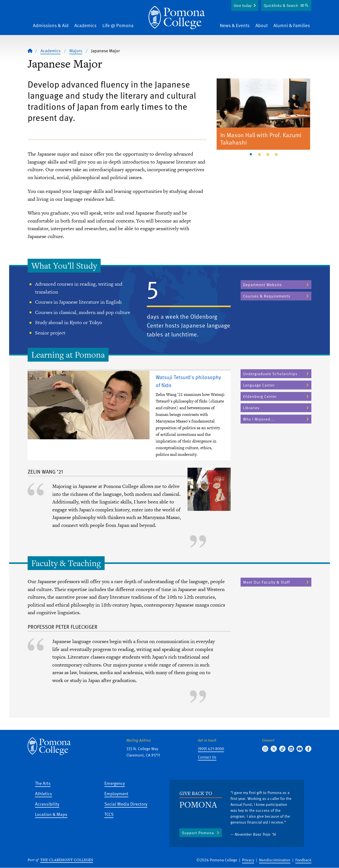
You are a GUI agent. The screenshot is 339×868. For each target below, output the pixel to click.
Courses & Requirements (267, 296)
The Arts (43, 783)
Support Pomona (198, 833)
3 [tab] (268, 154)
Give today (243, 5)
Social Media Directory (126, 804)
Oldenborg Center (260, 396)
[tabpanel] (264, 115)
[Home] (177, 18)
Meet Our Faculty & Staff (266, 582)
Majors (76, 51)
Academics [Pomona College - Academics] (50, 51)
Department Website (262, 285)
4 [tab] (276, 154)
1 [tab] (251, 154)
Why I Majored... (259, 419)
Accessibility (47, 804)
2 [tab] (259, 154)
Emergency (115, 783)
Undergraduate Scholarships (270, 374)
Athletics (44, 793)
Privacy (248, 860)
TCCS (109, 814)
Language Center (259, 385)
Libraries (251, 408)
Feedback (303, 860)
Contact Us (207, 757)
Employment (116, 793)
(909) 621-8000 (211, 749)
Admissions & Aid (51, 25)
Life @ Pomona (118, 25)
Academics (85, 25)
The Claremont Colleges (67, 860)
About (262, 25)
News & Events (235, 25)
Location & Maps (51, 814)
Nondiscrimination (275, 860)
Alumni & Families (292, 25)
